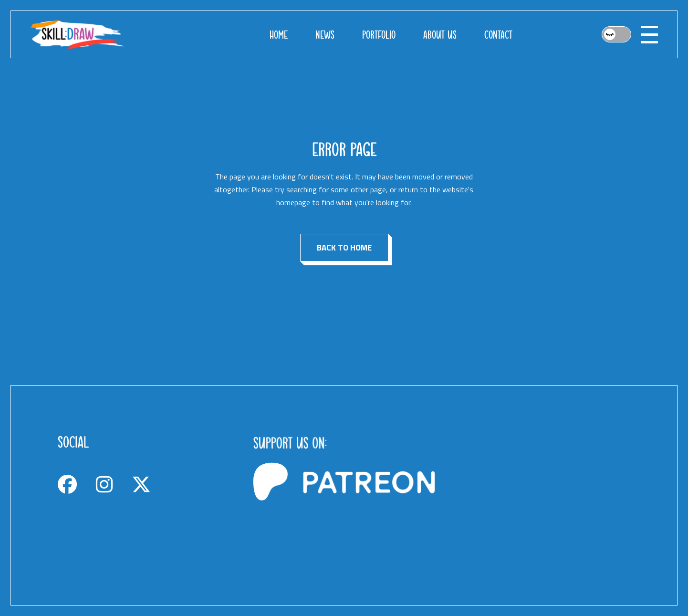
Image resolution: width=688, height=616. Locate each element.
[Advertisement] (540, 495)
